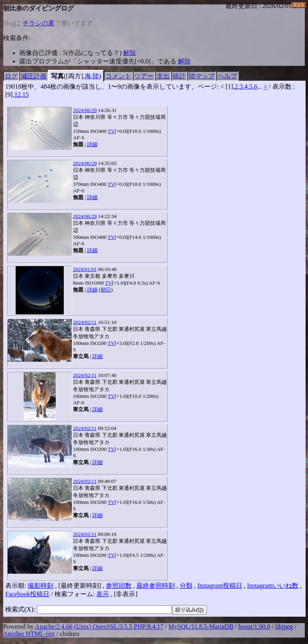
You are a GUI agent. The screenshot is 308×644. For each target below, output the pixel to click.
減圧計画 (34, 76)
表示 (103, 594)
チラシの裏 (38, 23)
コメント (118, 76)
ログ (11, 76)
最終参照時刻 (156, 586)
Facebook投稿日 (27, 594)
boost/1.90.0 (254, 627)
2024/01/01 (85, 269)
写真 (57, 76)
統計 (179, 76)
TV (111, 131)
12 (18, 95)
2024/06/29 (85, 110)
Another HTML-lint (29, 634)
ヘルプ (227, 76)
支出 (163, 76)
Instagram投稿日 (220, 586)
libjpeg (284, 627)
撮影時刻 (41, 586)
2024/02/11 (85, 322)
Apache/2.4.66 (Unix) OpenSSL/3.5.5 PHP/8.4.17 (99, 627)
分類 (186, 586)
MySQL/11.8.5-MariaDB (201, 627)
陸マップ (202, 76)
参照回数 (119, 586)
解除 (130, 53)
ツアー (144, 76)
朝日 (106, 290)
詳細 (92, 144)
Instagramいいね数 (273, 586)
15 (26, 95)
